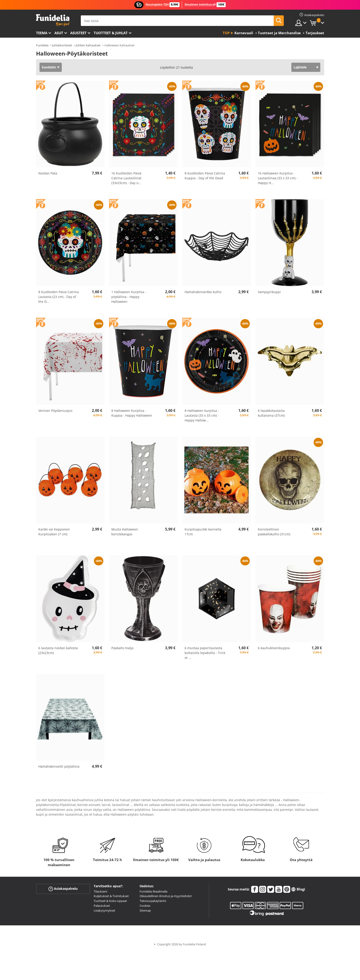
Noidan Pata (48, 173)
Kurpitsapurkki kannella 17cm (203, 532)
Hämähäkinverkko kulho (203, 292)
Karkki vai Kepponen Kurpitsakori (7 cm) (54, 532)
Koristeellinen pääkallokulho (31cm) (274, 532)
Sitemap (145, 910)
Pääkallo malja (122, 648)
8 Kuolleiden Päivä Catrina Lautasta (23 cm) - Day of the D (59, 297)
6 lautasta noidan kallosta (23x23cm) (58, 650)
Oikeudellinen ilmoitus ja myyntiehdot (166, 896)
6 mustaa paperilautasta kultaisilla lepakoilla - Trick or (205, 653)
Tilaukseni (100, 891)
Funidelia (42, 45)
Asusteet (78, 33)
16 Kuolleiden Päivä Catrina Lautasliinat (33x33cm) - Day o (126, 178)
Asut (59, 33)
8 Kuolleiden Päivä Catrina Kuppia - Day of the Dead (205, 176)
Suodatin (49, 67)
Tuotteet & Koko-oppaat (110, 901)
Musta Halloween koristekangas (125, 532)
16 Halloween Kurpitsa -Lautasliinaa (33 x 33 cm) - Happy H (278, 178)
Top (226, 33)
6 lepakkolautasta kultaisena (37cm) (271, 413)
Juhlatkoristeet (62, 45)
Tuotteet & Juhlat (111, 33)
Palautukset (102, 906)
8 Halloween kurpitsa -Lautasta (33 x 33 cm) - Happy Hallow (202, 415)
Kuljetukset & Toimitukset (111, 896)
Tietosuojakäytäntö (153, 901)
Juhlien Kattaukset (88, 45)
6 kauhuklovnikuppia (274, 648)
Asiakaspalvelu (63, 889)
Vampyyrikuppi (269, 292)
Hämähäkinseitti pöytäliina (59, 766)
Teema (42, 33)
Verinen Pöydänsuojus (55, 411)
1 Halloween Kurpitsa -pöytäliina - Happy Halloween (129, 297)
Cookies (145, 906)
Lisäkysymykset (104, 910)
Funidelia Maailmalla (153, 891)
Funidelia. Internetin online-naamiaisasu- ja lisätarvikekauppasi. (53, 20)
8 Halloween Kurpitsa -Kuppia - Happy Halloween (132, 413)
